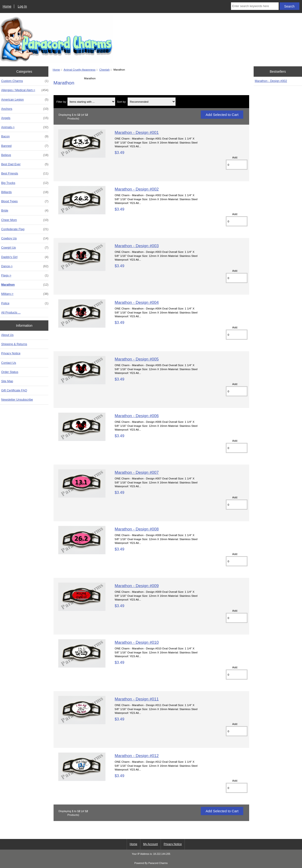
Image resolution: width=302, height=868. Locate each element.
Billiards (25, 192)
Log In (22, 6)
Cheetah (105, 70)
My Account (151, 844)
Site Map (7, 381)
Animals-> (25, 127)
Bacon (25, 136)
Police (25, 303)
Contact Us (9, 363)
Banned (25, 146)
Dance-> (25, 266)
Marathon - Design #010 (137, 642)
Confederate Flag (25, 229)
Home (7, 6)
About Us (7, 335)
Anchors (25, 109)
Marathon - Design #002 (137, 189)
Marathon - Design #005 (137, 359)
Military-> (25, 294)
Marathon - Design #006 (137, 416)
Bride (25, 211)
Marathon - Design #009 (137, 586)
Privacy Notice (11, 353)
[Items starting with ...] (91, 102)
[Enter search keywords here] (255, 6)
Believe (25, 155)
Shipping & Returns (14, 344)
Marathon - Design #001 (137, 132)
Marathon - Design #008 (137, 529)
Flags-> (25, 275)
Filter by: (62, 102)
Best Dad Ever (25, 164)
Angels (25, 118)
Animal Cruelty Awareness (80, 70)
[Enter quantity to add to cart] (237, 165)
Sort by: (122, 102)
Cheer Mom (25, 220)
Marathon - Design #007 (137, 472)
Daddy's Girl (25, 257)
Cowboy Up (25, 238)
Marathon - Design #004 (137, 302)
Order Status (10, 372)
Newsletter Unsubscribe (17, 400)
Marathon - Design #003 (137, 246)
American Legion (25, 100)
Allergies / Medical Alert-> (25, 90)
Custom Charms (25, 81)
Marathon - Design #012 (137, 756)
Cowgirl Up (25, 248)
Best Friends (25, 174)
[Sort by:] (151, 102)
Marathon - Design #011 (137, 699)
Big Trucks (25, 183)
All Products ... (11, 312)
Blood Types (25, 201)
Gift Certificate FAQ (14, 390)
